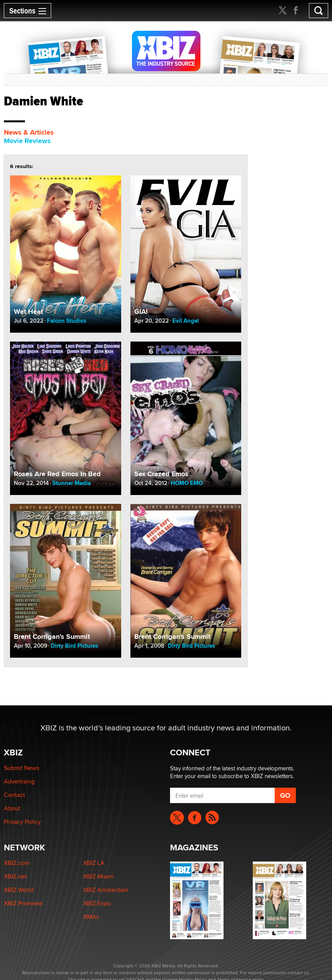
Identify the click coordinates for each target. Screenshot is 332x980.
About (12, 808)
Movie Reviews (27, 141)
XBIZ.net (15, 876)
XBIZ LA (94, 863)
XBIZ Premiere (23, 903)
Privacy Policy (22, 822)
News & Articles (29, 132)
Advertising (19, 781)
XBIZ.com (17, 863)
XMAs (91, 917)
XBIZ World (19, 890)
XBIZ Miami (98, 876)
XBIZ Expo (97, 903)
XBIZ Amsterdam (106, 890)
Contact (14, 795)
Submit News (22, 768)
